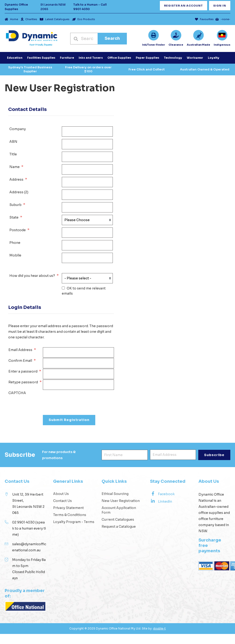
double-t (159, 628)
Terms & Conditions (70, 515)
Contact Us (62, 501)
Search (112, 38)
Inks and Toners (91, 58)
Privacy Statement (68, 508)
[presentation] (78, 399)
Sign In (220, 6)
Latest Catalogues (55, 19)
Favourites (204, 19)
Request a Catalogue (119, 527)
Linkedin (161, 501)
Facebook (162, 494)
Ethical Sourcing (115, 494)
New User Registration (121, 501)
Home (11, 19)
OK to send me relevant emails (84, 291)
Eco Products (83, 19)
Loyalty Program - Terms (74, 522)
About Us (61, 494)
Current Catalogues (118, 520)
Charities (29, 19)
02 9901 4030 (23, 522)
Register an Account (184, 6)
